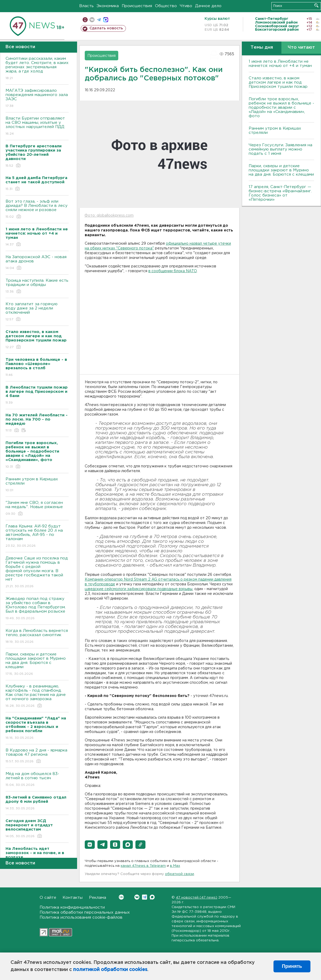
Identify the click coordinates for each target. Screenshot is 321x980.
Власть (86, 6)
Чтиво (186, 6)
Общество (166, 6)
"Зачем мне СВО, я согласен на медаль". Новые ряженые (37, 509)
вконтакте (92, 20)
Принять (292, 966)
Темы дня (262, 47)
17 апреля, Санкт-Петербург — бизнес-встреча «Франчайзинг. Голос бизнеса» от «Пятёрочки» (280, 193)
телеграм (99, 20)
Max (152, 897)
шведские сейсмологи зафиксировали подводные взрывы (139, 589)
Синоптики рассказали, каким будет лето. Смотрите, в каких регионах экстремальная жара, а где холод (37, 69)
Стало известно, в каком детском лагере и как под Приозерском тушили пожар (278, 82)
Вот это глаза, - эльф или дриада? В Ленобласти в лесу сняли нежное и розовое (37, 209)
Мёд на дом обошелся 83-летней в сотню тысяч (37, 780)
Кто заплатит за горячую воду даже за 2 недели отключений (37, 312)
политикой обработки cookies (110, 970)
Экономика (108, 6)
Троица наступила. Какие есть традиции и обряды (37, 286)
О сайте (48, 898)
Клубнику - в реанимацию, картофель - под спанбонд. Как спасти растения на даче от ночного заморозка (37, 696)
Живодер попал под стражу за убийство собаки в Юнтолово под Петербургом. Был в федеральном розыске (37, 609)
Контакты (73, 898)
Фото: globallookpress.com (109, 216)
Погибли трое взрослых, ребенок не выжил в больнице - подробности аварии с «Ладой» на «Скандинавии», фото (281, 108)
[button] (90, 845)
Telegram (145, 897)
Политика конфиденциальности (72, 907)
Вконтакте (121, 897)
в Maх (175, 866)
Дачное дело (208, 6)
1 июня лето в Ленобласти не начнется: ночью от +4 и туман (280, 64)
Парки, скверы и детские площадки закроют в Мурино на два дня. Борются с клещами (37, 664)
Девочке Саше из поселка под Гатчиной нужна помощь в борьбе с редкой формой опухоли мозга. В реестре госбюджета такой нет (37, 573)
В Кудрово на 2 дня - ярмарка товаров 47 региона (37, 756)
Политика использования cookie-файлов (81, 917)
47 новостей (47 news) (197, 898)
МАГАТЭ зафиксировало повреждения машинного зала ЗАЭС (37, 99)
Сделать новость (106, 28)
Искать (316, 5)
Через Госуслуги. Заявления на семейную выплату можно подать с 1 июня (280, 149)
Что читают (301, 47)
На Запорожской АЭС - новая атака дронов (37, 263)
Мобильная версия (85, 20)
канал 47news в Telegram (143, 866)
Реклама (98, 898)
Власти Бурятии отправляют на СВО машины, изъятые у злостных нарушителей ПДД (37, 126)
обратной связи (180, 874)
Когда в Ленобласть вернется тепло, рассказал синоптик (37, 637)
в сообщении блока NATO (173, 271)
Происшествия (137, 6)
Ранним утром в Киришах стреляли (37, 485)
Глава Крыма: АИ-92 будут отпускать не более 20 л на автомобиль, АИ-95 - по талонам (37, 536)
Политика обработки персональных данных (85, 912)
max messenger (106, 20)
